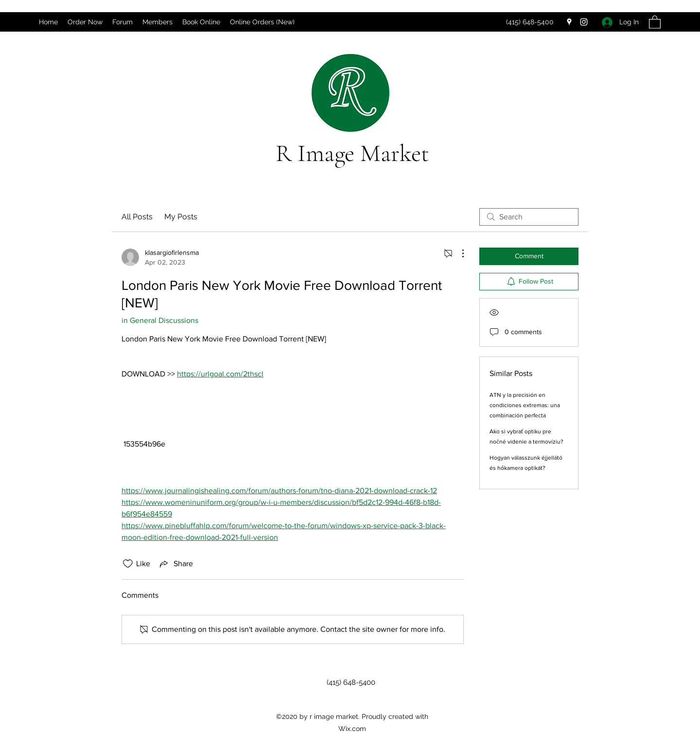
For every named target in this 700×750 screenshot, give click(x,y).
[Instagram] (584, 22)
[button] (655, 22)
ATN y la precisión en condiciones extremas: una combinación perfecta (525, 405)
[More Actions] (458, 253)
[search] (529, 217)
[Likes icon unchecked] (128, 564)
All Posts (137, 217)
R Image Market (352, 153)
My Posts (181, 217)
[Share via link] (175, 564)
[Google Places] (569, 22)
